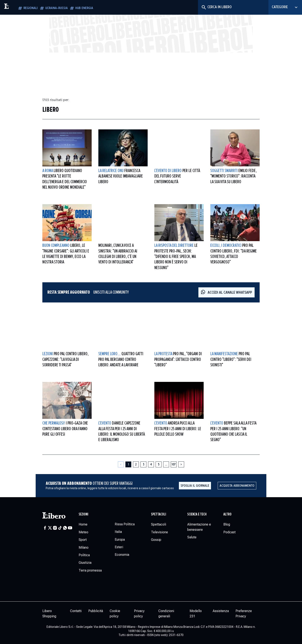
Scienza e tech (197, 514)
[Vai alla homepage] (16, 7)
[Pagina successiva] (181, 464)
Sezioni (83, 514)
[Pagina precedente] (121, 464)
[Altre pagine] (166, 464)
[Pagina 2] (136, 464)
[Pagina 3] (143, 464)
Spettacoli (159, 514)
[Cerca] (204, 7)
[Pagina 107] (174, 464)
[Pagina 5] (159, 464)
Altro (227, 514)
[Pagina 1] (128, 464)
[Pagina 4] (151, 464)
